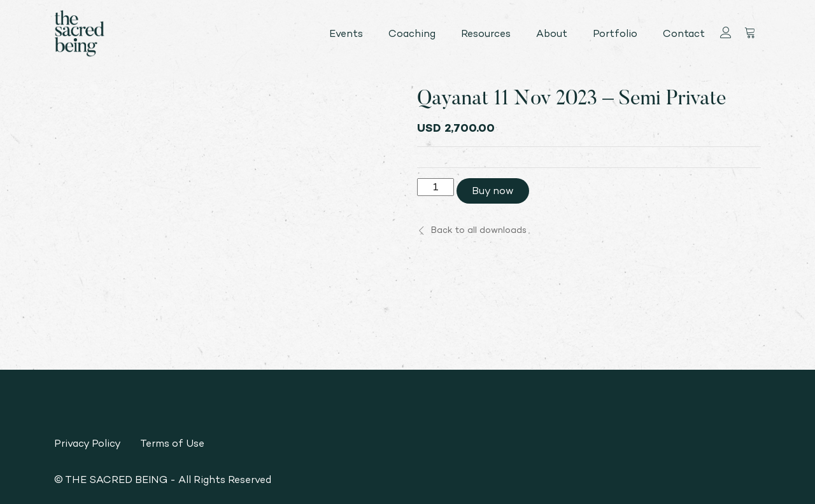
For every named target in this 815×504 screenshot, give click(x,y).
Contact (684, 33)
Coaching (412, 33)
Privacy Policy (88, 443)
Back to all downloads (472, 230)
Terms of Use (172, 443)
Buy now (493, 191)
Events (346, 33)
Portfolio (615, 33)
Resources (486, 33)
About (552, 33)
